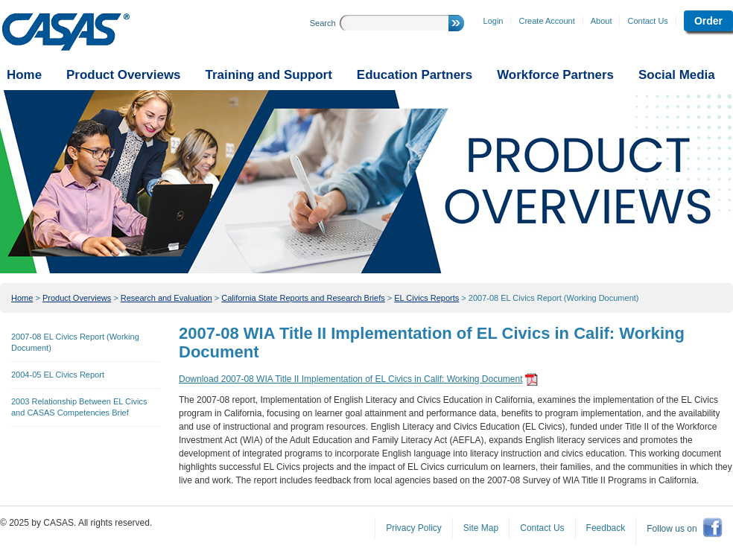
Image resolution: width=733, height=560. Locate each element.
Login (494, 21)
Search (323, 23)
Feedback (606, 528)
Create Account (546, 21)
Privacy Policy (414, 528)
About (602, 21)
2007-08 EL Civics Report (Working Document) (554, 298)
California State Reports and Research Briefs (303, 298)
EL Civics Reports (426, 298)
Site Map (481, 528)
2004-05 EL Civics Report (58, 375)
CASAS (66, 32)
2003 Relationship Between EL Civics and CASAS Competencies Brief (79, 407)
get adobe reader (531, 379)
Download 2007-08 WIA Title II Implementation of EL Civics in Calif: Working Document (351, 379)
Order (708, 21)
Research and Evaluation (166, 298)
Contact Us (647, 21)
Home (22, 298)
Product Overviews (77, 298)
